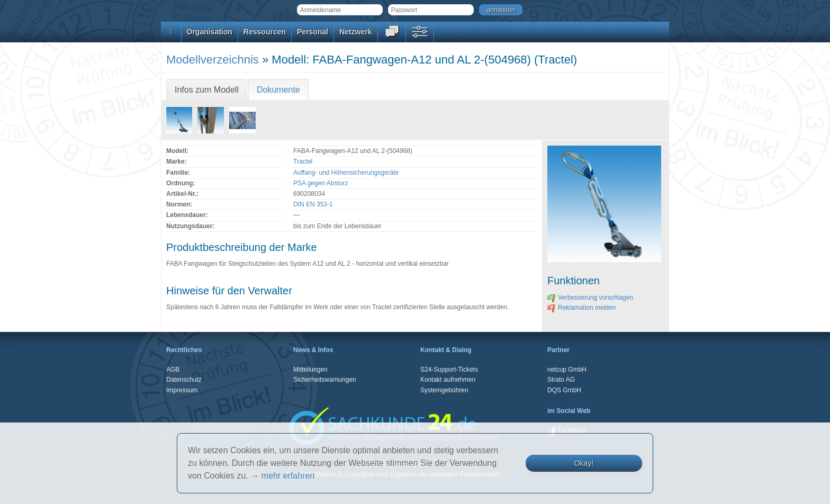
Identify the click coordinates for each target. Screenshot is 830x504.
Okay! (584, 463)
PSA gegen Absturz (321, 183)
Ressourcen (265, 32)
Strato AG (561, 380)
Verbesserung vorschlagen (590, 298)
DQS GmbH (564, 390)
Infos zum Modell (207, 90)
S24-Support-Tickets (449, 370)
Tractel (303, 161)
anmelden (501, 10)
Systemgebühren (444, 390)
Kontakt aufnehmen (448, 380)
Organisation (210, 32)
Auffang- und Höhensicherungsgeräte (346, 173)
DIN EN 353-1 (313, 204)
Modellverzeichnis (213, 60)
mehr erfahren (288, 476)
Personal (313, 32)
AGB (173, 370)
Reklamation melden (581, 308)
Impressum (182, 390)
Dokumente (278, 90)
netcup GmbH (567, 370)
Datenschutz (184, 380)
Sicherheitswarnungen (325, 380)
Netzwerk (355, 32)
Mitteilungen (310, 370)
